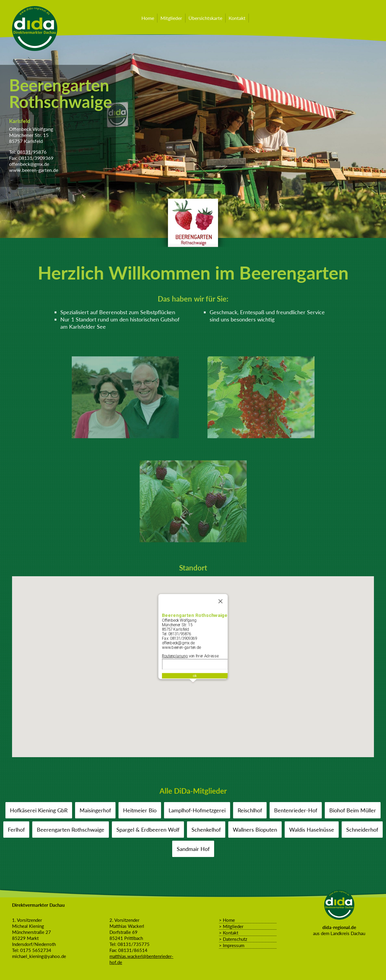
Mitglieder (171, 18)
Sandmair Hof (193, 849)
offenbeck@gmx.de (29, 164)
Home (148, 18)
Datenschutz (235, 939)
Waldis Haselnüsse (312, 830)
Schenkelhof (206, 830)
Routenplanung (173, 656)
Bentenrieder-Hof (296, 810)
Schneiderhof (362, 830)
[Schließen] (223, 597)
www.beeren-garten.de (34, 170)
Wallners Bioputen (255, 830)
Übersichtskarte (205, 18)
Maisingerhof (95, 810)
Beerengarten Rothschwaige (71, 830)
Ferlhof (16, 830)
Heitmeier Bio (140, 810)
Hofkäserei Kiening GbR (39, 810)
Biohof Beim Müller (353, 810)
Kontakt (237, 18)
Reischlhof (250, 810)
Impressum (234, 945)
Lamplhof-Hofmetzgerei (197, 810)
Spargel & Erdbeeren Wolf (148, 830)
